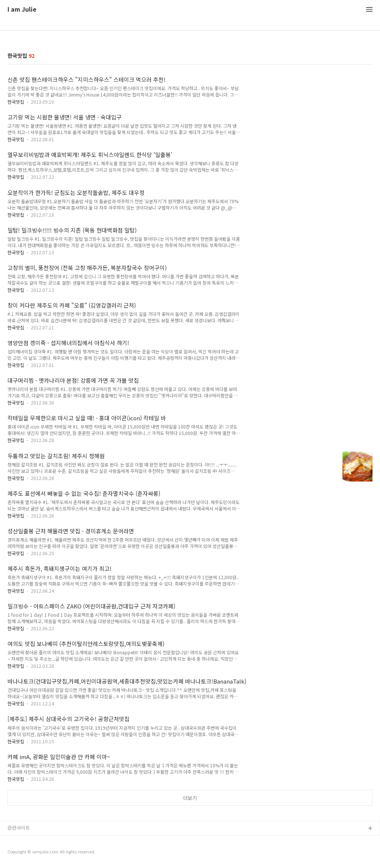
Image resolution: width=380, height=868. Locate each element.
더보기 (190, 798)
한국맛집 (16, 102)
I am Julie (22, 10)
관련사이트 (19, 828)
